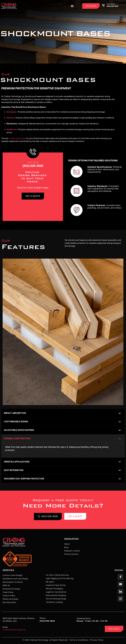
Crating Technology (17, 138)
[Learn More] (113, 6)
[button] (72, 6)
